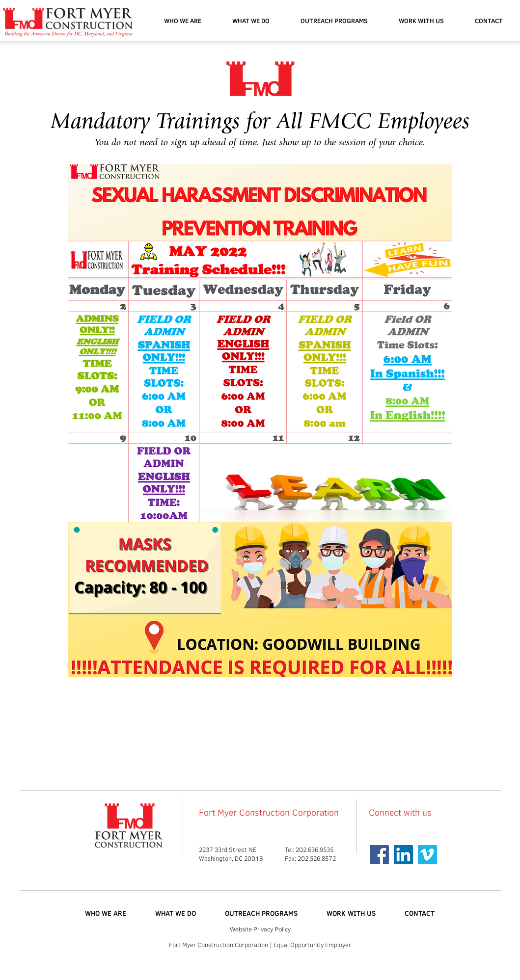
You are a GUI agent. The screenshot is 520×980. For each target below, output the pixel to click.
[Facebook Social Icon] (379, 855)
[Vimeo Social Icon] (427, 855)
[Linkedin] (403, 855)
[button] (334, 21)
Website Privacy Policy (260, 929)
